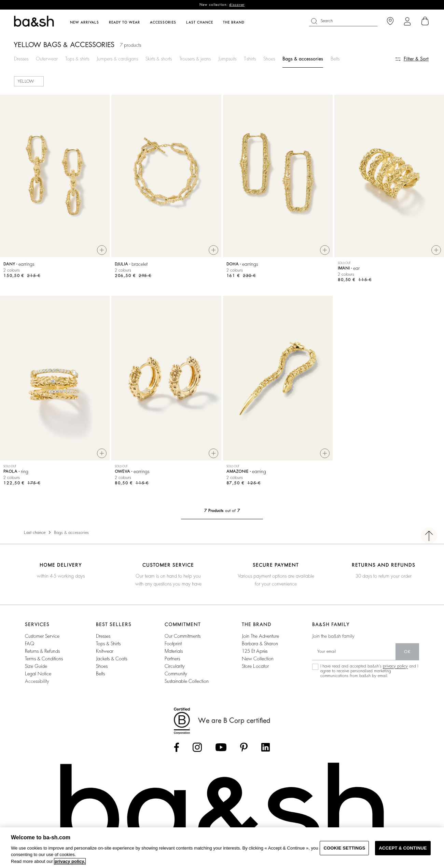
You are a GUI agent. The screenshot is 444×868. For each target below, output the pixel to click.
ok (407, 652)
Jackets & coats (112, 659)
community (176, 674)
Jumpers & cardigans (117, 59)
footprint (173, 644)
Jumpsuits (227, 59)
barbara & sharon (260, 644)
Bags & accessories (303, 59)
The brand (234, 23)
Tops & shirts (77, 59)
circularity (175, 666)
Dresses (21, 59)
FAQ (30, 644)
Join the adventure (260, 636)
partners (172, 659)
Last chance (35, 533)
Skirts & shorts (159, 59)
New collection (258, 659)
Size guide (36, 666)
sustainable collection (187, 681)
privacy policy (395, 666)
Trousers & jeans (195, 59)
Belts (335, 59)
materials (174, 651)
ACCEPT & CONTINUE (403, 848)
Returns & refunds (42, 651)
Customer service (42, 636)
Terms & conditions (44, 659)
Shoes (269, 59)
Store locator (255, 666)
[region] (222, 848)
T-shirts (250, 59)
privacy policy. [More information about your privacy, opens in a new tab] (70, 861)
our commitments (183, 636)
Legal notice (38, 674)
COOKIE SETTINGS (344, 848)
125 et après (255, 651)
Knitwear (105, 651)
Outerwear (47, 59)
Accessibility (37, 681)
